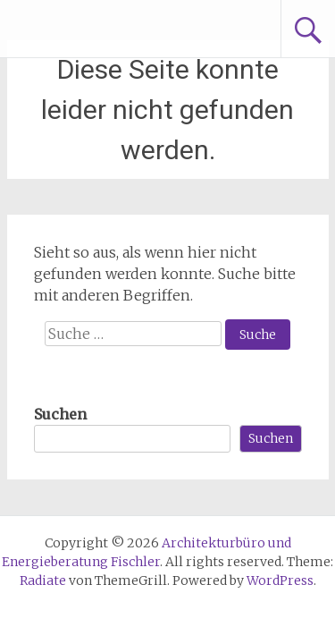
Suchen (60, 414)
